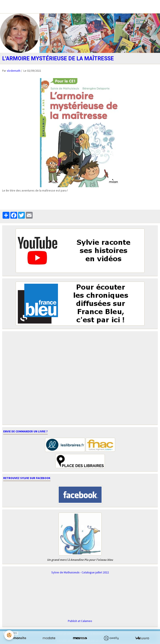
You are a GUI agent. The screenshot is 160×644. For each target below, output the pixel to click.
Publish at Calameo (80, 621)
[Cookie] (9, 635)
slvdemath (14, 71)
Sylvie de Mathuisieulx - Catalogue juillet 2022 (80, 572)
